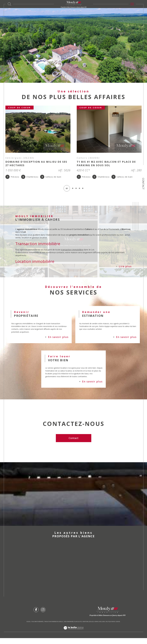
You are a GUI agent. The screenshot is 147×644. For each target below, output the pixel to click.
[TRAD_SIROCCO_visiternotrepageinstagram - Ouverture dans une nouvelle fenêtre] (43, 616)
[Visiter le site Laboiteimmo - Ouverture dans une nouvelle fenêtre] (73, 636)
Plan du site (78, 627)
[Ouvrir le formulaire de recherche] (9, 4)
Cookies (118, 628)
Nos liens (102, 627)
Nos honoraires (69, 627)
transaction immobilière (73, 252)
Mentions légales (88, 627)
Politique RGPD (110, 627)
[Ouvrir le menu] (132, 4)
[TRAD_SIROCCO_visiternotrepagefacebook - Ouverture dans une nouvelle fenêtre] (36, 616)
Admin (96, 627)
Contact (143, 184)
